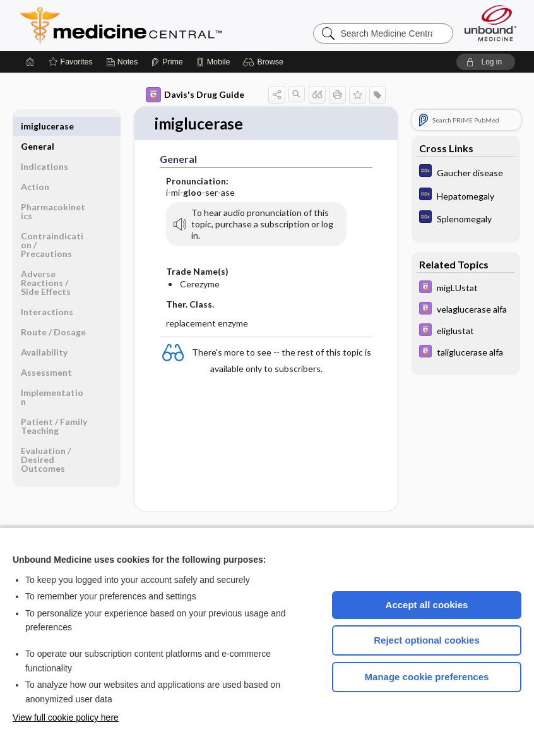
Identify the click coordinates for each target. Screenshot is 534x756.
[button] (265, 62)
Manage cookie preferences (427, 677)
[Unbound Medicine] (490, 23)
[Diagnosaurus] (466, 172)
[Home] (30, 62)
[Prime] (167, 62)
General (38, 126)
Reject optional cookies (427, 640)
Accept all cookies (427, 605)
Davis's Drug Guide (195, 95)
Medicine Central (177, 25)
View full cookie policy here (66, 717)
